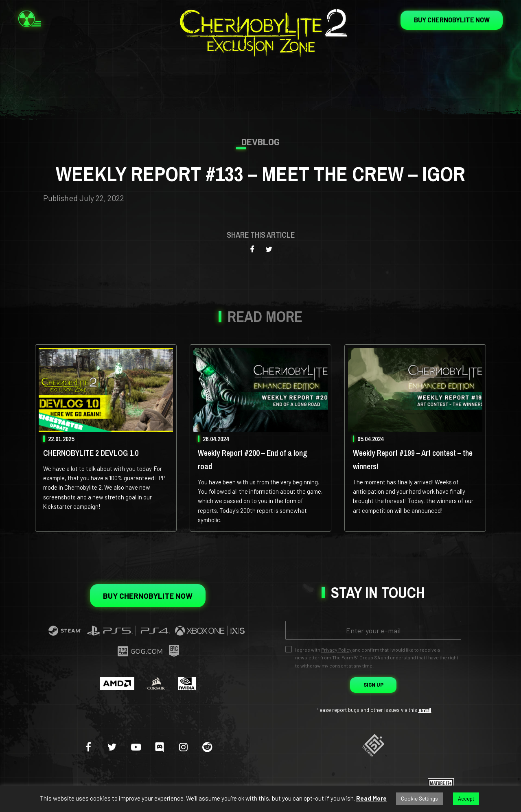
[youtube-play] (136, 747)
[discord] (160, 747)
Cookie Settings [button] (419, 799)
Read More (371, 798)
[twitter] (112, 747)
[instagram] (183, 747)
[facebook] (88, 747)
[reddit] (207, 747)
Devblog (260, 142)
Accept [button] (466, 799)
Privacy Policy (336, 650)
